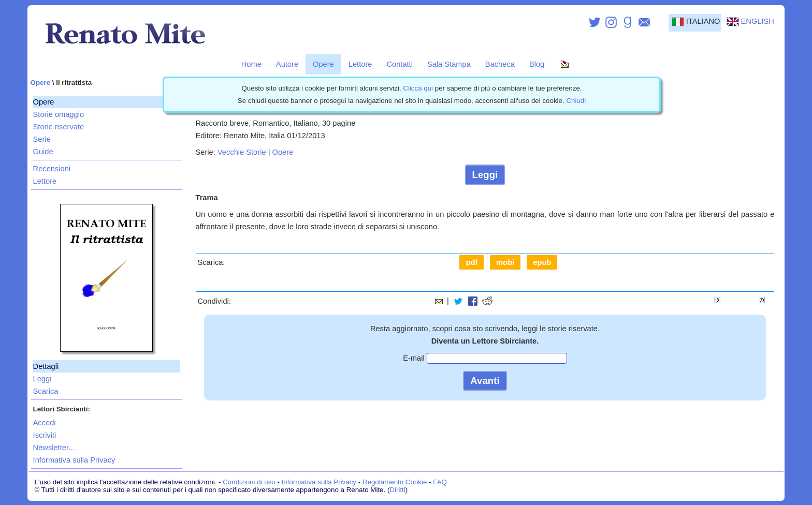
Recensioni (52, 169)
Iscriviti (45, 435)
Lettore (360, 64)
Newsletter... (54, 448)
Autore (287, 64)
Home (251, 64)
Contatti (400, 64)
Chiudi (576, 101)
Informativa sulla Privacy (74, 460)
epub (542, 262)
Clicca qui (418, 88)
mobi (505, 262)
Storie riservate (59, 127)
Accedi (45, 423)
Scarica (46, 391)
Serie (42, 139)
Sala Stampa (449, 64)
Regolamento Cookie (395, 482)
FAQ (440, 482)
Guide (43, 152)
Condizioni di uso (249, 482)
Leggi (42, 379)
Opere (323, 64)
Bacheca (500, 64)
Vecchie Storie (242, 152)
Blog (537, 64)
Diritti (397, 490)
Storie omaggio (59, 114)
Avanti (485, 381)
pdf (472, 262)
